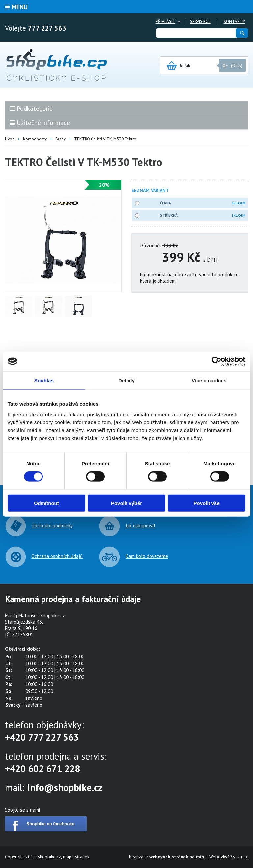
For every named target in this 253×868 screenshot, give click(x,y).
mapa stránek (76, 857)
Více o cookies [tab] (209, 380)
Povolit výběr (126, 503)
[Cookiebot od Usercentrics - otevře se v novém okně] (217, 361)
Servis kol (200, 22)
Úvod (10, 139)
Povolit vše (207, 503)
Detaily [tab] (126, 380)
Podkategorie (35, 108)
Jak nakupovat (141, 526)
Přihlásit (166, 22)
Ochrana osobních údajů (57, 556)
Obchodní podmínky (52, 526)
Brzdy (60, 139)
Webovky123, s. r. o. (229, 857)
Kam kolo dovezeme (147, 556)
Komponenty (35, 139)
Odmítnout (46, 503)
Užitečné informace (43, 123)
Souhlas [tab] (44, 380)
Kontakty (234, 22)
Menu (20, 7)
